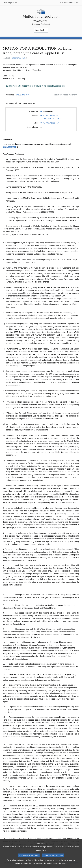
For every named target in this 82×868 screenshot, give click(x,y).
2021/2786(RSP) (19, 58)
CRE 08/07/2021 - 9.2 (52, 118)
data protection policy (23, 866)
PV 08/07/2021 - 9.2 (51, 116)
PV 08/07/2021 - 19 (51, 123)
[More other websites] (69, 3)
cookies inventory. (60, 866)
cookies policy (41, 866)
